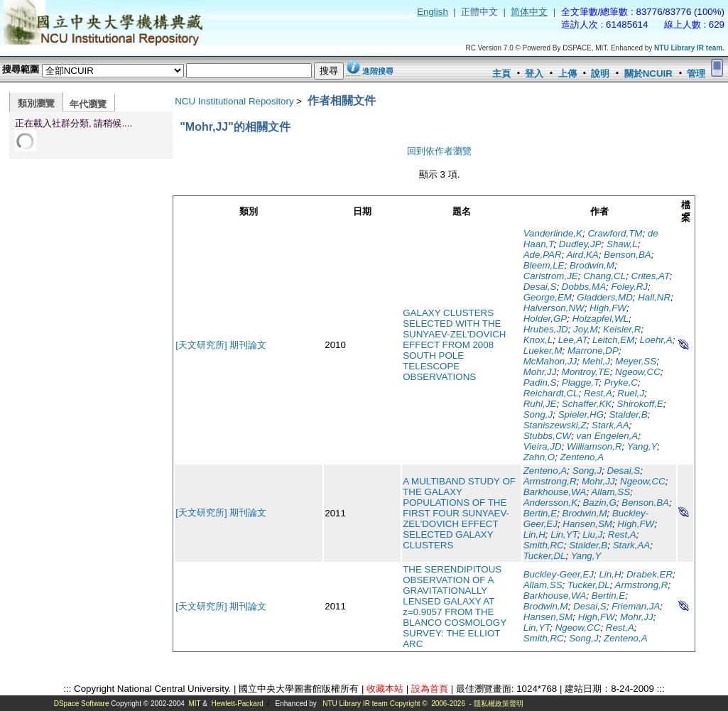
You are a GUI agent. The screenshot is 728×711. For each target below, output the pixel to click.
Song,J (538, 414)
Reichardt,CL (551, 393)
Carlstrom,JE (551, 276)
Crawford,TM (615, 233)
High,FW (608, 308)
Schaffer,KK (587, 404)
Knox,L (538, 340)
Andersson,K (550, 503)
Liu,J (592, 534)
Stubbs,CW (547, 436)
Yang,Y (642, 446)
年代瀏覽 (88, 104)
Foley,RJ (629, 287)
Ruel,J (631, 393)
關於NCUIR (648, 74)
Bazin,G (599, 503)
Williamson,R (594, 446)
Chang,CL (604, 276)
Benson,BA (628, 255)
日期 (362, 211)
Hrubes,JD (546, 329)
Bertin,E (540, 513)
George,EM (548, 297)
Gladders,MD (605, 297)
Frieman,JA (636, 606)
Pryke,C (621, 382)
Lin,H (534, 534)
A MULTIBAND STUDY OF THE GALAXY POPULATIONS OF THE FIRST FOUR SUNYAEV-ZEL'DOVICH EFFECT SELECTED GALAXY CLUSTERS (459, 513)
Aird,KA (582, 255)
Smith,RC (544, 545)
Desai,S (540, 287)
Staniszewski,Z (555, 425)
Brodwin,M (592, 265)
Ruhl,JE (540, 404)
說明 (600, 74)
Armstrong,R (550, 481)
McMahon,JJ (550, 361)
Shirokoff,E (640, 404)
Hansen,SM (587, 524)
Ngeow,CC (638, 372)
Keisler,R (622, 329)
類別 (249, 211)
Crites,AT (651, 276)
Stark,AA (610, 425)
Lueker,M (543, 351)
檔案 (686, 211)
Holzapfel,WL (601, 319)
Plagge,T (580, 382)
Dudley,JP (580, 244)
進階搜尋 (378, 71)
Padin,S (540, 382)
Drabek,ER (650, 574)
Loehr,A (656, 340)
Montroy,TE (586, 372)
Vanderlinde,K (553, 233)
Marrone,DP (593, 351)
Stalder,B (628, 414)
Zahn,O (539, 457)
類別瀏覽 (36, 103)
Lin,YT (564, 534)
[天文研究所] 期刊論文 (221, 345)
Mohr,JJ (540, 372)
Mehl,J (596, 361)
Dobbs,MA (584, 287)
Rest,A (598, 393)
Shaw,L (622, 244)
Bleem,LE (544, 265)
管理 (696, 74)
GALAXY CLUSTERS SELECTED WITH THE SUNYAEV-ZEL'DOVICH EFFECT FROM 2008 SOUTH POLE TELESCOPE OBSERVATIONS (454, 345)
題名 (462, 211)
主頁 (501, 74)
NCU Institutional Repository (234, 101)
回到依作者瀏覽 (439, 151)
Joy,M (586, 329)
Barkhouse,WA (555, 492)
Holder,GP (545, 319)
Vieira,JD (543, 446)
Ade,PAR (543, 255)
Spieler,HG (581, 414)
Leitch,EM (613, 340)
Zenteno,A (582, 457)
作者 (599, 211)
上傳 (567, 74)
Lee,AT (573, 340)
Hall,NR (654, 297)
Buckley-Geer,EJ (559, 574)
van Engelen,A (608, 436)
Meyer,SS (636, 361)
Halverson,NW (554, 308)
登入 (534, 74)
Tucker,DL (545, 556)
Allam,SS (610, 492)
